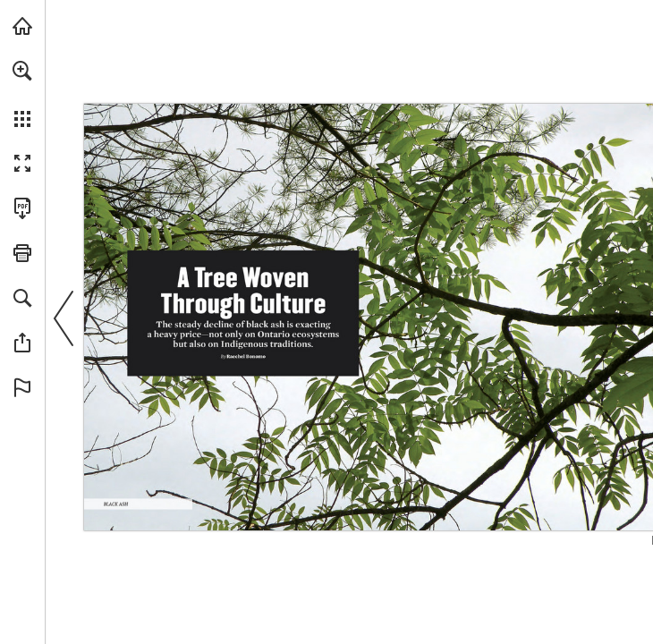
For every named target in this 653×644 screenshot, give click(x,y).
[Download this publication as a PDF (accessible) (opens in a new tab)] (22, 208)
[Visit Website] (362, 509)
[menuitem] (22, 94)
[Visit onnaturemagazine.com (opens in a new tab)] (22, 26)
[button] (22, 71)
